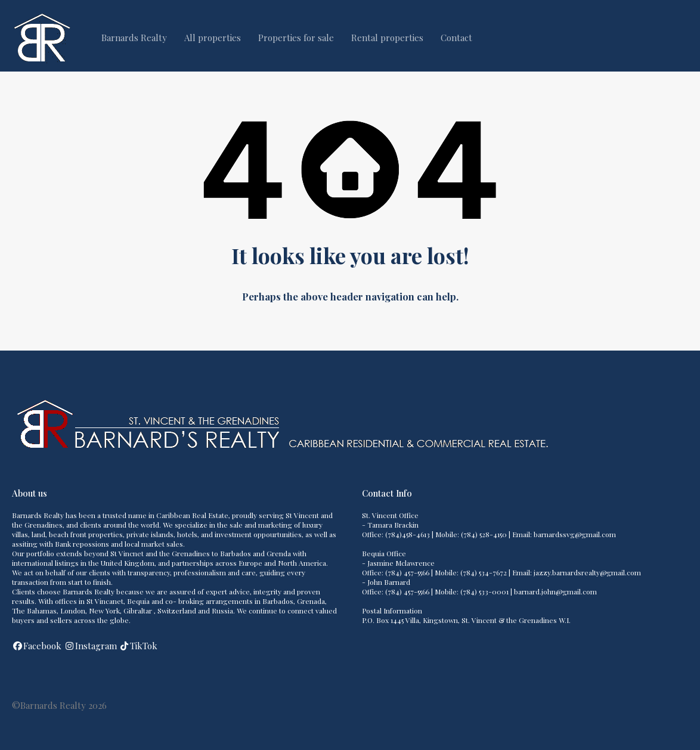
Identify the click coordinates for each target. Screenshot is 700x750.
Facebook (42, 646)
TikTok (144, 646)
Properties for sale (296, 38)
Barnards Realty (134, 38)
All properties (213, 38)
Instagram (96, 646)
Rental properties (387, 38)
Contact (456, 38)
